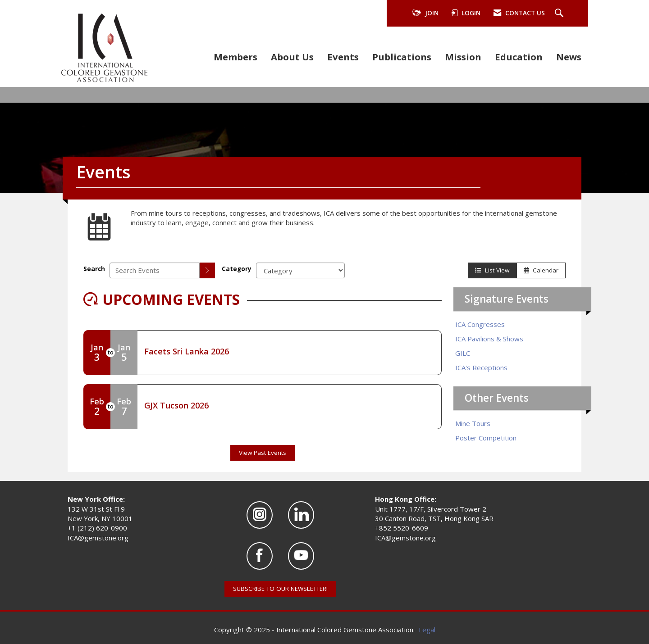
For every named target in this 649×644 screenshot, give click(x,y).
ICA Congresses (480, 324)
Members (235, 57)
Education (519, 57)
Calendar (541, 270)
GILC (463, 353)
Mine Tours (473, 423)
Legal (427, 630)
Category (237, 269)
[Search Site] (560, 14)
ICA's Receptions (481, 367)
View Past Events (263, 453)
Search (94, 269)
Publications (402, 57)
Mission (463, 57)
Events (343, 57)
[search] (207, 270)
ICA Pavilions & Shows (489, 339)
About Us (292, 57)
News (569, 57)
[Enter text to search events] (155, 270)
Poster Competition (486, 438)
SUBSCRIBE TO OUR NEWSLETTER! (280, 589)
